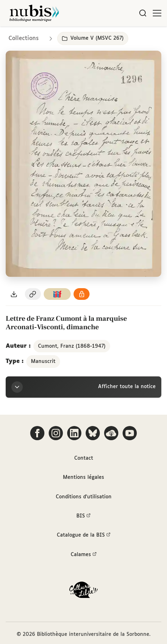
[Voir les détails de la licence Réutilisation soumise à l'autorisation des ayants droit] (82, 294)
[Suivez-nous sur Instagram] (56, 433)
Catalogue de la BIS (84, 535)
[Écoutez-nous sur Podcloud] (111, 433)
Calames (84, 555)
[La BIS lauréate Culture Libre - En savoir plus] (83, 591)
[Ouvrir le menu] (157, 13)
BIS (83, 516)
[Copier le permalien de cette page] (33, 294)
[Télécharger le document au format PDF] (14, 294)
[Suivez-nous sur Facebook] (37, 433)
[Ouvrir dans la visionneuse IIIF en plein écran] (83, 164)
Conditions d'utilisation (84, 497)
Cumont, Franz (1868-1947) (72, 346)
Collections (24, 38)
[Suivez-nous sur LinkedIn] (74, 433)
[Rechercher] (143, 13)
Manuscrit (43, 362)
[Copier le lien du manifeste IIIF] (57, 294)
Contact (84, 458)
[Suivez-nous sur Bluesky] (93, 433)
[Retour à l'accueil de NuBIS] (34, 13)
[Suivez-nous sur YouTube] (130, 433)
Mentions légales (83, 477)
